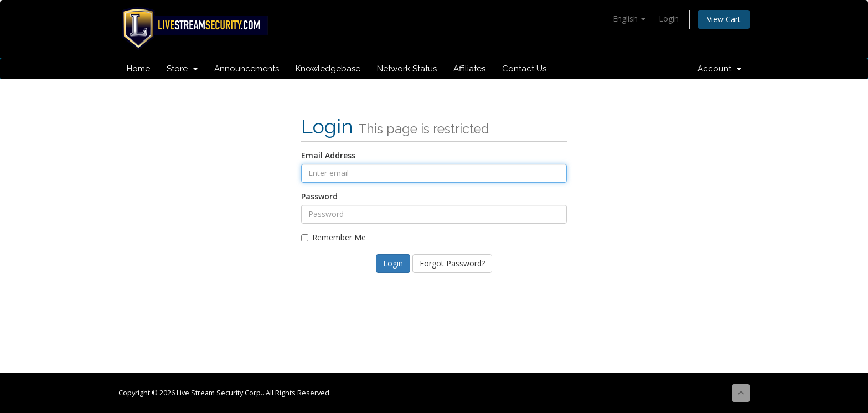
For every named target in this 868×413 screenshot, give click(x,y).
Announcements (247, 69)
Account (719, 69)
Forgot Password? (452, 263)
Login (669, 19)
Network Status (407, 69)
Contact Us (524, 69)
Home (138, 69)
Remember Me (334, 237)
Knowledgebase (328, 69)
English (629, 19)
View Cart (724, 19)
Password (319, 196)
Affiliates (469, 69)
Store (182, 69)
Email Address (328, 155)
